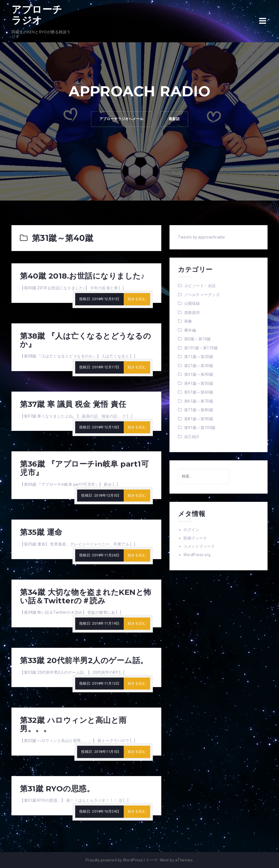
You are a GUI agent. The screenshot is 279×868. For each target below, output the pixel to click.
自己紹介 (192, 437)
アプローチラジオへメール (122, 119)
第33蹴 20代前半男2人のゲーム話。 (84, 660)
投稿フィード (195, 538)
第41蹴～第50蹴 (199, 383)
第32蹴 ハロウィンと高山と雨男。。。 (73, 724)
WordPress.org (197, 555)
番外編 (190, 330)
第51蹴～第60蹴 (199, 392)
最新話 (174, 119)
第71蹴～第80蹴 (199, 410)
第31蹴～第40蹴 (199, 374)
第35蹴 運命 (41, 532)
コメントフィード (199, 546)
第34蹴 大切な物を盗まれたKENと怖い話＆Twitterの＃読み (86, 596)
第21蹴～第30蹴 (199, 366)
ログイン (191, 530)
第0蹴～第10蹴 (198, 339)
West (164, 860)
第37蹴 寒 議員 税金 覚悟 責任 (73, 404)
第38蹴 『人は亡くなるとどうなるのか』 (85, 340)
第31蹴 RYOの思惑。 (57, 789)
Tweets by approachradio (201, 237)
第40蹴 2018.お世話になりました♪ (82, 276)
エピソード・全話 (200, 286)
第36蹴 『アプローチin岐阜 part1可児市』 (84, 468)
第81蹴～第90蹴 (199, 419)
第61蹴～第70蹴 (199, 401)
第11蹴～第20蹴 (199, 357)
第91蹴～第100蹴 (200, 428)
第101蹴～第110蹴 (201, 348)
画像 (188, 321)
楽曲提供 (192, 312)
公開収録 (192, 303)
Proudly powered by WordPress (114, 860)
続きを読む (137, 299)
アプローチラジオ (37, 15)
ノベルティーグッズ (202, 295)
